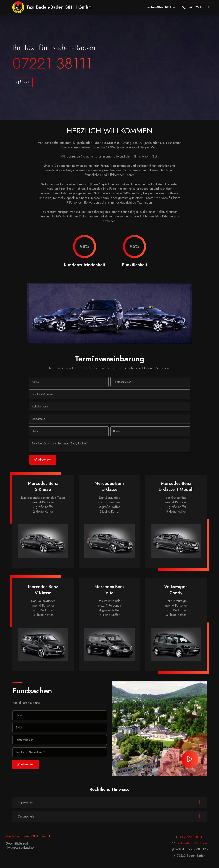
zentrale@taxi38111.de (161, 7)
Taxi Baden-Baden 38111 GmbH (59, 7)
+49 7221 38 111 (197, 7)
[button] (109, 802)
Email (23, 82)
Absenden (43, 460)
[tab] (109, 802)
